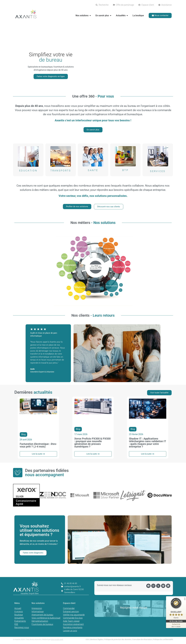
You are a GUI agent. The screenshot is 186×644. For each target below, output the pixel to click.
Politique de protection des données (118, 639)
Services (158, 171)
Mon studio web (57, 639)
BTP (125, 170)
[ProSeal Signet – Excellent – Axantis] (176, 609)
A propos (19, 612)
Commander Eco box (73, 618)
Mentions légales (97, 639)
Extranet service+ (71, 612)
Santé (93, 170)
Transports (61, 171)
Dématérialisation (40, 621)
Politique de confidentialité (163, 639)
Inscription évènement (73, 624)
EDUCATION (28, 171)
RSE (16, 624)
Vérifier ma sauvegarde (74, 615)
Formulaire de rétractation (142, 639)
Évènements (20, 621)
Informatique (38, 612)
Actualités (19, 618)
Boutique (19, 615)
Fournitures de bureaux (42, 624)
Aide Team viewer (71, 621)
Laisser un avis (70, 631)
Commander (69, 608)
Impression (37, 608)
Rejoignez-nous (22, 627)
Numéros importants (73, 627)
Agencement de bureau (42, 615)
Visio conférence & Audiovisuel (46, 618)
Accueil (18, 608)
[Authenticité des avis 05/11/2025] (176, 625)
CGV (87, 639)
